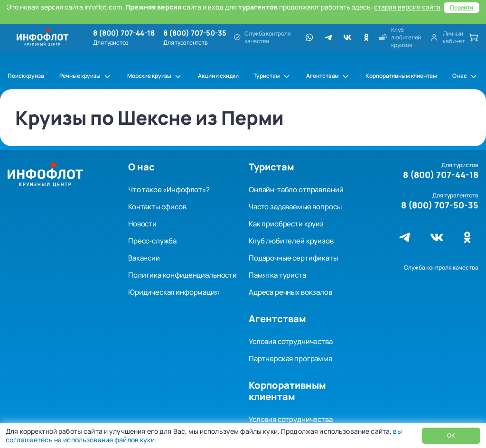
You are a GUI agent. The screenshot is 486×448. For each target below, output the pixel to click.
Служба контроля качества (441, 267)
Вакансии (144, 258)
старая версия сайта (407, 7)
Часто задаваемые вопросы (295, 207)
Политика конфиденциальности (182, 275)
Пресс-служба (152, 241)
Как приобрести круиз (286, 224)
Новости (142, 224)
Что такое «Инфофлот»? (169, 190)
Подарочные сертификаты (293, 258)
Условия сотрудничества (291, 341)
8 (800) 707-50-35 (195, 33)
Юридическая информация (173, 292)
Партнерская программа (290, 359)
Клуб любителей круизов (291, 241)
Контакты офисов (157, 207)
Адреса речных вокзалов (290, 292)
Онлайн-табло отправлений (296, 190)
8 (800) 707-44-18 (124, 33)
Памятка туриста (277, 275)
